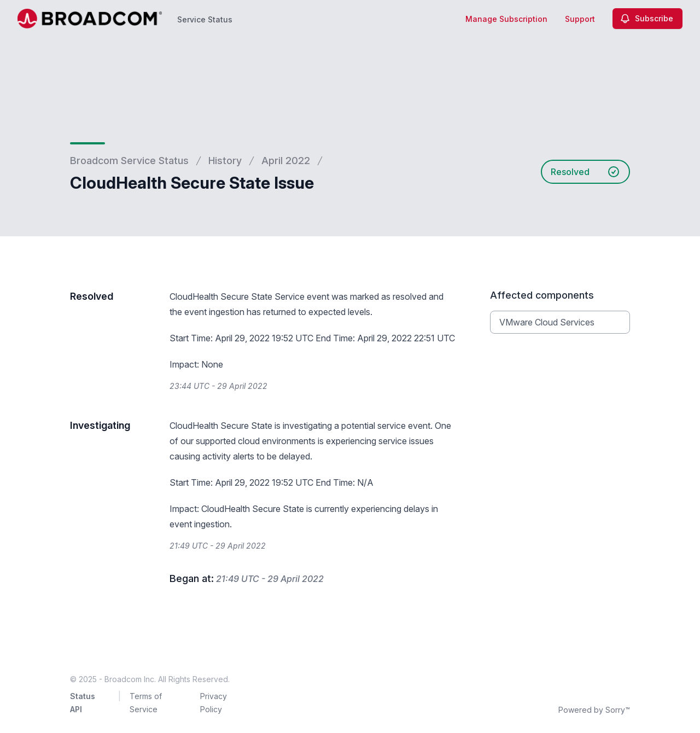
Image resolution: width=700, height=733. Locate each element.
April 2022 (286, 161)
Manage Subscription (506, 19)
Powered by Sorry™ (594, 710)
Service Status (205, 19)
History (225, 161)
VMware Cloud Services (547, 322)
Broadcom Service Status (129, 161)
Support (580, 19)
